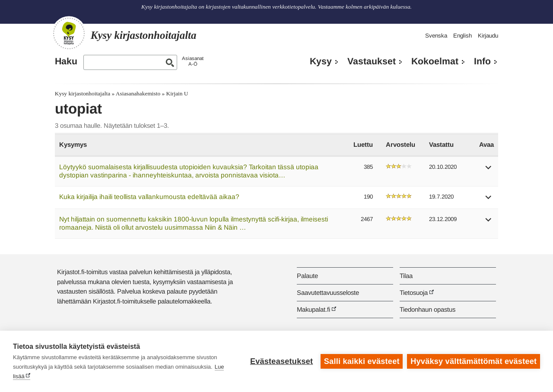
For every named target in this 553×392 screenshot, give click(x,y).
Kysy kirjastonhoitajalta (83, 93)
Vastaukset (372, 61)
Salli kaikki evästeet (362, 361)
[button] (489, 170)
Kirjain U (177, 93)
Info (482, 61)
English (462, 36)
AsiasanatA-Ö (193, 61)
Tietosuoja (414, 292)
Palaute (307, 276)
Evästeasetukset (281, 361)
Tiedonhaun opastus (427, 309)
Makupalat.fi (313, 309)
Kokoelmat (435, 61)
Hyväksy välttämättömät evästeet (474, 361)
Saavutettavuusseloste (328, 292)
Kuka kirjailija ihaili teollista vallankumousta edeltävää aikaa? (149, 197)
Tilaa (406, 276)
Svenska (436, 36)
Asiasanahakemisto (138, 93)
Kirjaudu (488, 36)
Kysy (321, 61)
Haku (66, 61)
